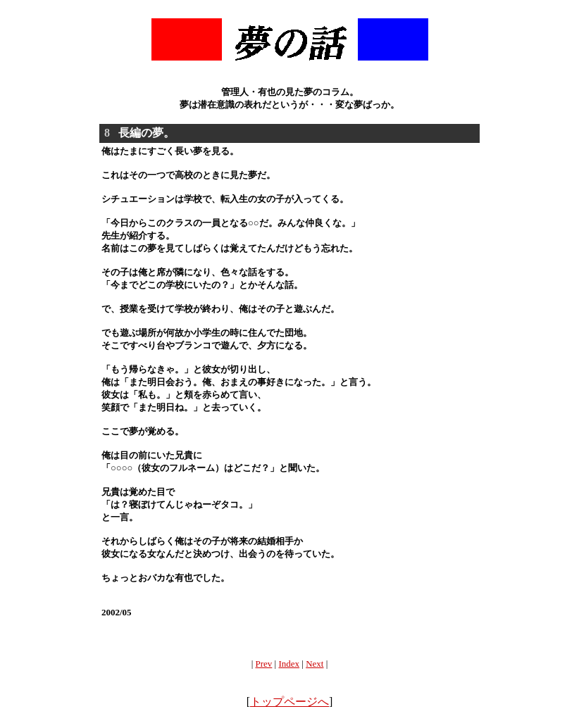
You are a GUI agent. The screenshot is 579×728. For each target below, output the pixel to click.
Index (289, 664)
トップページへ (289, 702)
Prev (264, 664)
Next (315, 664)
